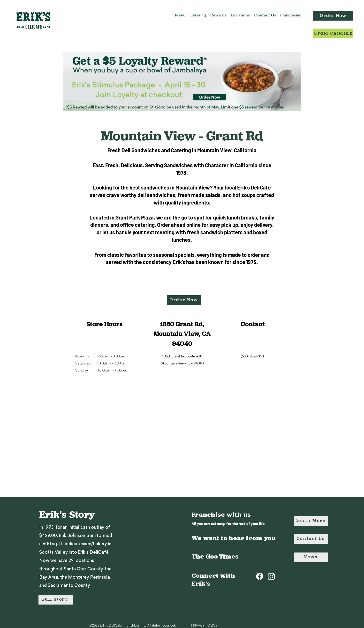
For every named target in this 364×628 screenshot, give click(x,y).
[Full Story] (56, 600)
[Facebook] (260, 576)
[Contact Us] (311, 539)
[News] (311, 557)
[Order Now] (333, 16)
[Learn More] (311, 521)
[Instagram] (271, 576)
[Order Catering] (333, 33)
